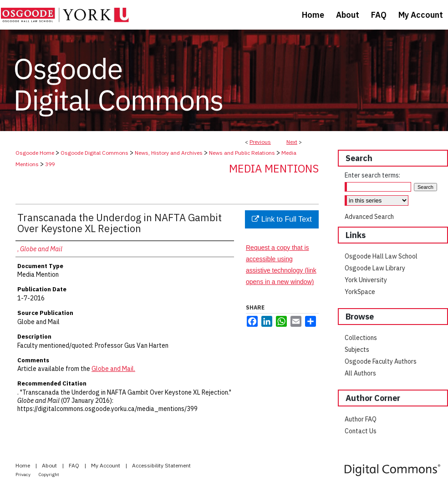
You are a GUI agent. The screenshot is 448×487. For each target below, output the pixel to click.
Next (292, 142)
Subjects (357, 350)
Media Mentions (274, 168)
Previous (260, 142)
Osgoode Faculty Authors (381, 361)
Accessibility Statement (161, 465)
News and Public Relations (242, 153)
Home (23, 465)
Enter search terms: (372, 175)
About (50, 465)
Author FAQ (361, 419)
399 (50, 164)
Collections (361, 338)
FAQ (75, 465)
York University (366, 280)
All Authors (360, 373)
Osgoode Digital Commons (94, 153)
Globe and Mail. (113, 369)
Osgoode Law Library (375, 268)
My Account (106, 465)
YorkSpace (360, 292)
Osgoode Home (35, 153)
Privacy (23, 474)
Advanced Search (369, 217)
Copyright (49, 474)
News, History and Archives (169, 153)
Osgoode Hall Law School (381, 256)
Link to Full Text (282, 219)
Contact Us (361, 431)
